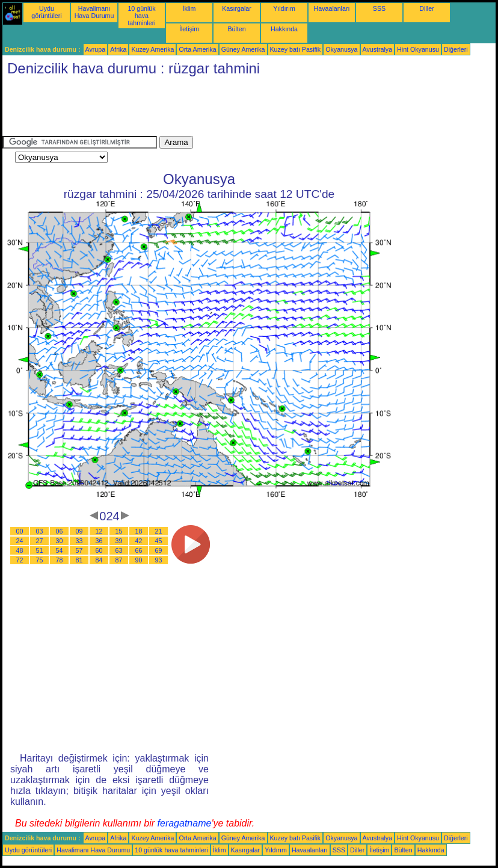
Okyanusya (341, 49)
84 (99, 560)
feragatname (185, 823)
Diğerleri (456, 49)
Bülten (236, 29)
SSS (379, 8)
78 (60, 560)
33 (79, 541)
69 (159, 550)
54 (60, 550)
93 (159, 560)
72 (20, 560)
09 (79, 531)
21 (159, 531)
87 (119, 560)
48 (20, 550)
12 (99, 531)
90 (139, 560)
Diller (426, 8)
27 (40, 541)
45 (159, 541)
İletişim (189, 29)
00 (20, 531)
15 (119, 531)
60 (99, 550)
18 (139, 531)
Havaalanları (332, 8)
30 (60, 541)
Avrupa (96, 49)
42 (139, 541)
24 (20, 541)
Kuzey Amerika (152, 49)
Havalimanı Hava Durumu (94, 12)
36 (99, 541)
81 (79, 560)
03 (40, 531)
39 (119, 541)
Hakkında (284, 29)
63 (119, 550)
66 (139, 550)
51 (40, 550)
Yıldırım (284, 8)
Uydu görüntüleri (46, 12)
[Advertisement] (221, 109)
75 (40, 560)
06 (60, 531)
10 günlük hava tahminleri (141, 16)
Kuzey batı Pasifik (296, 49)
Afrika (118, 49)
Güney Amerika (243, 49)
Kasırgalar (237, 8)
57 (79, 550)
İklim (189, 8)
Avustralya (378, 49)
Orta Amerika (197, 49)
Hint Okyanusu (418, 49)
